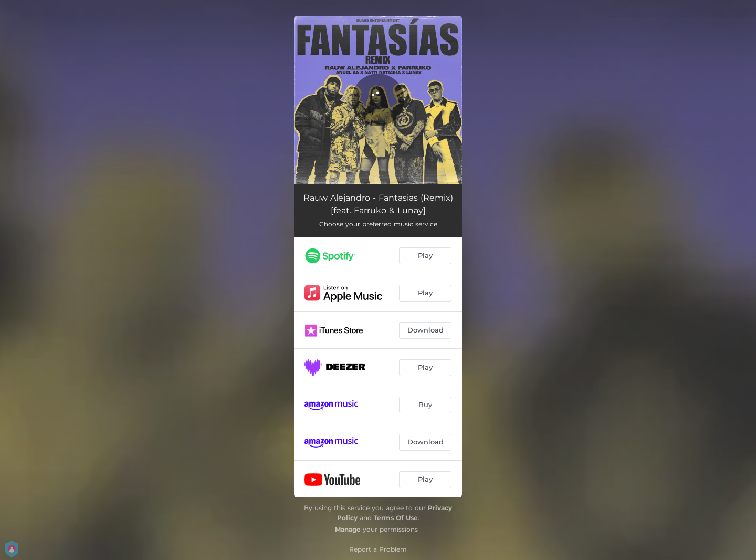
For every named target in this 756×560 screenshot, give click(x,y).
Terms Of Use (396, 518)
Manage (348, 529)
